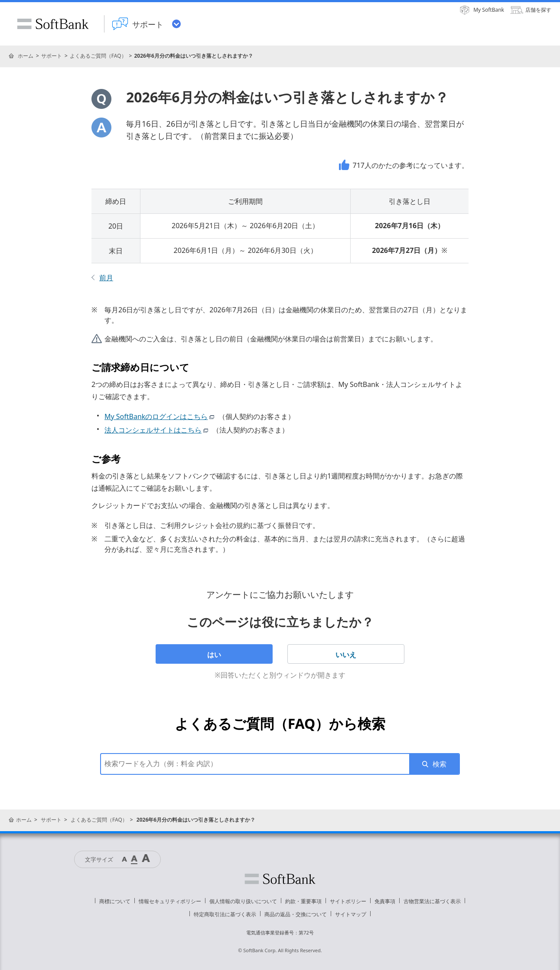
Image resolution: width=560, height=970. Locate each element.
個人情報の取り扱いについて (243, 901)
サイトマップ (351, 914)
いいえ (346, 655)
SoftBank (53, 24)
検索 (440, 764)
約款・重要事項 (303, 901)
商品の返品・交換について (296, 914)
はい (214, 655)
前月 (106, 278)
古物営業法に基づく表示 (432, 901)
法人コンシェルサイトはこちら (158, 430)
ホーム (26, 56)
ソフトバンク (280, 879)
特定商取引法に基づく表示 (225, 914)
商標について (115, 901)
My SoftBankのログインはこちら (161, 416)
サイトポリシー (348, 901)
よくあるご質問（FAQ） (98, 56)
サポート (52, 56)
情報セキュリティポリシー (170, 901)
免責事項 (385, 901)
